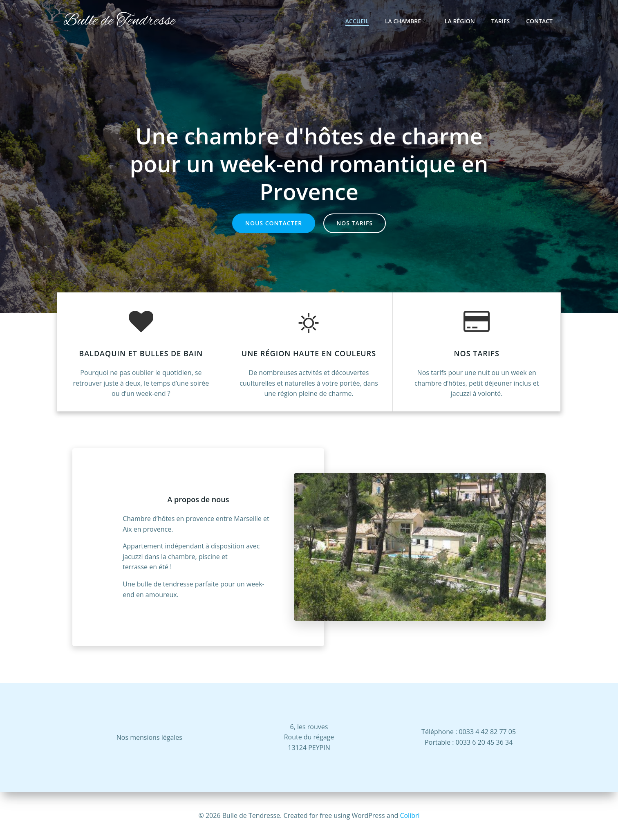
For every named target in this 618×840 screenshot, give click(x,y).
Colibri (410, 815)
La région (460, 21)
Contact (539, 21)
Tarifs (501, 21)
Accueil (357, 21)
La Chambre (407, 21)
